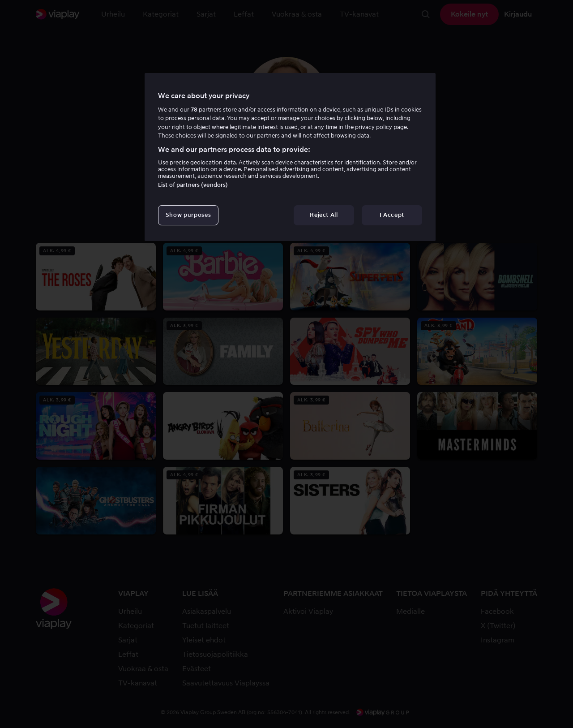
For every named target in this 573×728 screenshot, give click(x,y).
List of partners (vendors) (193, 185)
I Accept (392, 215)
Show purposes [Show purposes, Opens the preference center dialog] (188, 215)
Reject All (324, 215)
